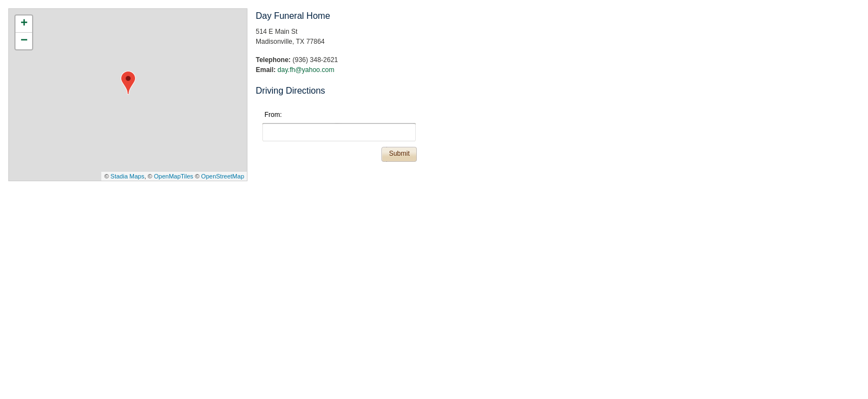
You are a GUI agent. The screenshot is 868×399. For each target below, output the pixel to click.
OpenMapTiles (174, 176)
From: (273, 115)
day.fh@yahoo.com (306, 70)
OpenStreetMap (223, 176)
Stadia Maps (128, 176)
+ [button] (24, 24)
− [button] (24, 41)
